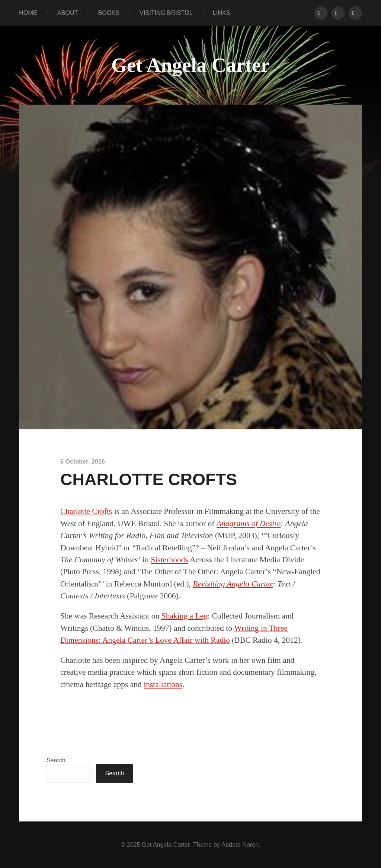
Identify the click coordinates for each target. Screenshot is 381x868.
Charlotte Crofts (86, 511)
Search (56, 760)
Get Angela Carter (190, 65)
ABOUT (68, 13)
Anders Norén (240, 845)
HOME (28, 13)
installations (163, 684)
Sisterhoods (169, 560)
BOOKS (109, 13)
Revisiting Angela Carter (233, 584)
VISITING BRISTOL (166, 13)
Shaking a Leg (185, 616)
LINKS (222, 13)
